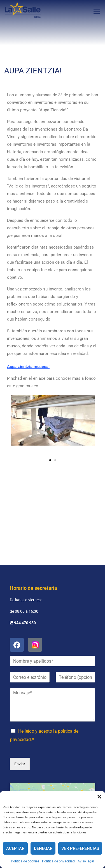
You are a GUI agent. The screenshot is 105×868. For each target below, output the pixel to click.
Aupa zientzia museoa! (28, 367)
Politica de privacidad (58, 861)
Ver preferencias (80, 848)
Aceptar (15, 848)
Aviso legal (86, 861)
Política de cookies (25, 861)
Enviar (20, 722)
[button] (99, 797)
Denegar (43, 848)
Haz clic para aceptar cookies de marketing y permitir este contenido (53, 771)
